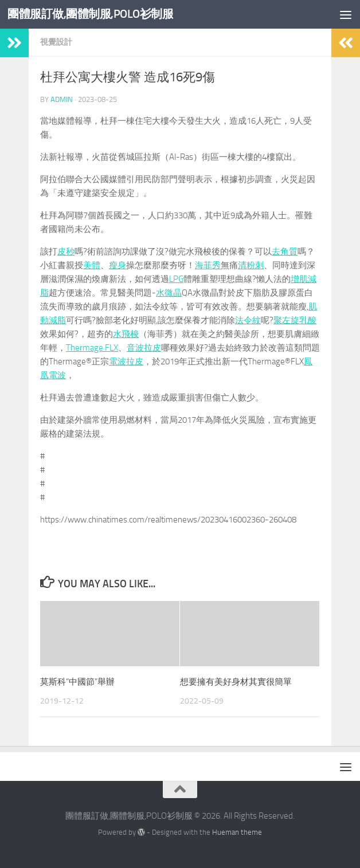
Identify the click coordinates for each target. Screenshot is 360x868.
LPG (176, 279)
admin (62, 99)
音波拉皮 (144, 348)
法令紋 (248, 320)
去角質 (285, 252)
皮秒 (66, 252)
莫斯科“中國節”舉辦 (77, 682)
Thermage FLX (92, 348)
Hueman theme (237, 832)
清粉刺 (251, 265)
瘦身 (118, 265)
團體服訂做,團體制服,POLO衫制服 (94, 14)
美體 (92, 265)
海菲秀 (208, 265)
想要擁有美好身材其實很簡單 (236, 682)
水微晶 (169, 293)
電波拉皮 (126, 362)
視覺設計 (56, 42)
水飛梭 (126, 334)
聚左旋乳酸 (295, 320)
